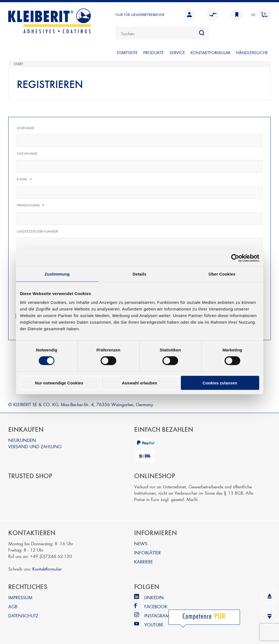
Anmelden (189, 15)
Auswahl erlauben (139, 383)
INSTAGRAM (157, 615)
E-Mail (24, 179)
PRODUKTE (154, 52)
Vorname (26, 128)
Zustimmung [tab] (57, 274)
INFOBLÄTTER (147, 552)
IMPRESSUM (20, 597)
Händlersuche (252, 52)
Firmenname (31, 205)
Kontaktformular (47, 569)
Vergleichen (213, 15)
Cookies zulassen (220, 383)
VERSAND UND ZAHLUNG (35, 446)
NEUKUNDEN (22, 440)
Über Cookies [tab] (222, 274)
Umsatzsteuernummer (37, 231)
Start (18, 64)
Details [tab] (140, 274)
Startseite (127, 52)
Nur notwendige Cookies (59, 383)
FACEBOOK (156, 606)
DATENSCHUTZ (23, 615)
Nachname (27, 153)
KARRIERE (143, 561)
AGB (13, 606)
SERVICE (177, 52)
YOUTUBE (154, 624)
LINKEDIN (154, 597)
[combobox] (162, 33)
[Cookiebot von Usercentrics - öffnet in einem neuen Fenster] (235, 258)
